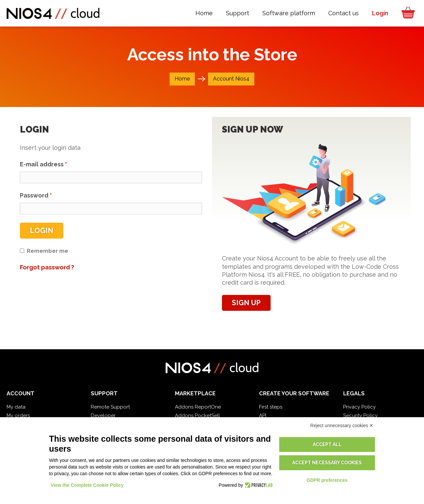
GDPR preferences (327, 480)
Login (42, 230)
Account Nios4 (231, 79)
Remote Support (110, 407)
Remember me (48, 251)
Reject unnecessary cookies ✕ (342, 425)
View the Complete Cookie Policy (87, 485)
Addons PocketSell (197, 416)
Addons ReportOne (198, 407)
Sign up (246, 303)
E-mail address (44, 164)
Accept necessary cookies (327, 463)
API (263, 416)
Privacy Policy (359, 407)
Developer (103, 416)
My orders (18, 416)
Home (182, 79)
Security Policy (360, 416)
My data (16, 407)
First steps (271, 407)
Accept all (327, 444)
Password (36, 195)
